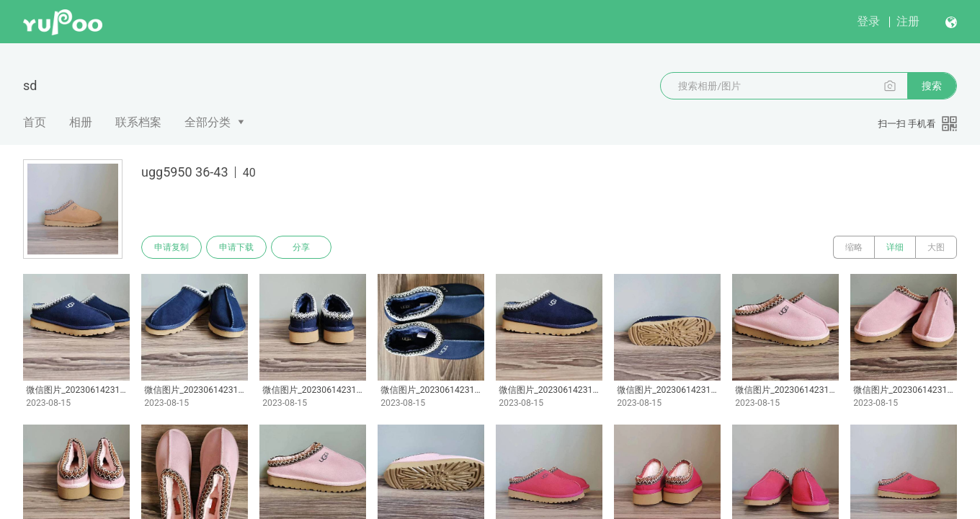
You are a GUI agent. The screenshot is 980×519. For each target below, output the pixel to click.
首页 (35, 122)
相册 (81, 122)
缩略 (854, 247)
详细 (895, 247)
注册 (908, 21)
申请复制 (171, 247)
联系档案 (138, 122)
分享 (301, 247)
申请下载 (236, 247)
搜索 (932, 86)
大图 (936, 247)
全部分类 (208, 122)
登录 (868, 21)
